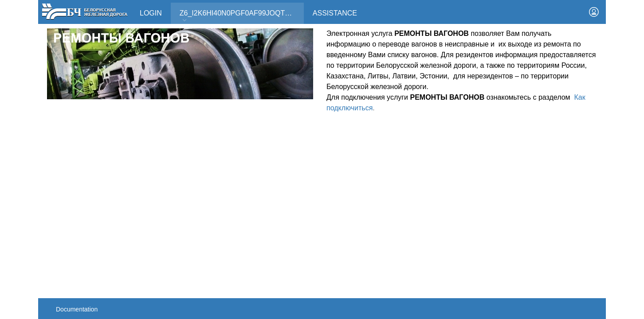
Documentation (77, 309)
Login (151, 13)
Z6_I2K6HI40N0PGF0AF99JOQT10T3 (240, 16)
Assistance (335, 13)
